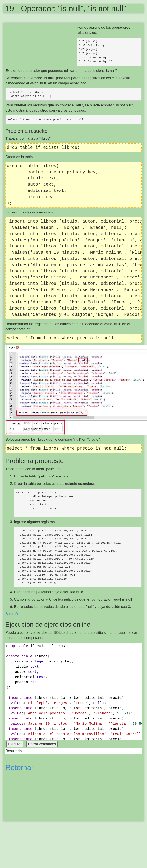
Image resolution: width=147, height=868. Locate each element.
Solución (12, 614)
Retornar (20, 768)
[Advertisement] (41, 37)
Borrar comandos (42, 744)
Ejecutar (15, 744)
